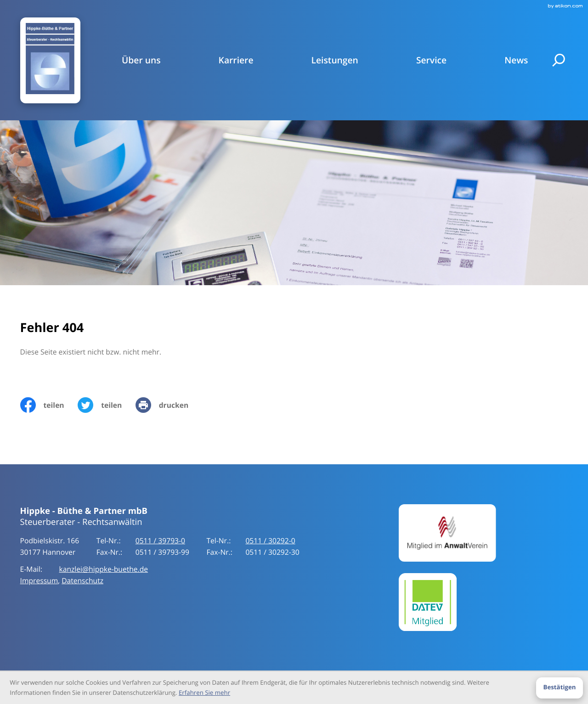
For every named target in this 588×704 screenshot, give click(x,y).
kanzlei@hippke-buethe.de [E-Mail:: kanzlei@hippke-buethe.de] (104, 569)
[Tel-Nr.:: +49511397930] (160, 541)
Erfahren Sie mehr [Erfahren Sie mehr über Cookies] (204, 693)
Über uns (141, 60)
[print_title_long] (169, 405)
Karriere (236, 60)
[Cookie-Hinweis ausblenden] (560, 688)
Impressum (39, 581)
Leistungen (335, 60)
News (516, 60)
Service (431, 60)
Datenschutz (82, 581)
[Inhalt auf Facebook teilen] (49, 405)
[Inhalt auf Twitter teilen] (107, 405)
